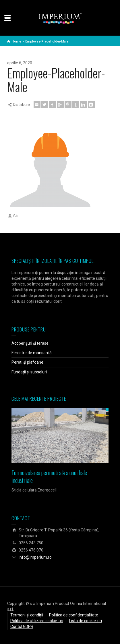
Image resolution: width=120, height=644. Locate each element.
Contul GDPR (22, 626)
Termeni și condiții (27, 615)
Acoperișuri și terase (30, 343)
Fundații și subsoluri (29, 372)
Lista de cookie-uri (86, 621)
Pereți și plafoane (27, 362)
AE (16, 215)
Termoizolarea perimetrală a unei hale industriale (49, 476)
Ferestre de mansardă (32, 353)
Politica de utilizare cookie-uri (37, 621)
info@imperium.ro (35, 557)
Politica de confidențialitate (74, 615)
